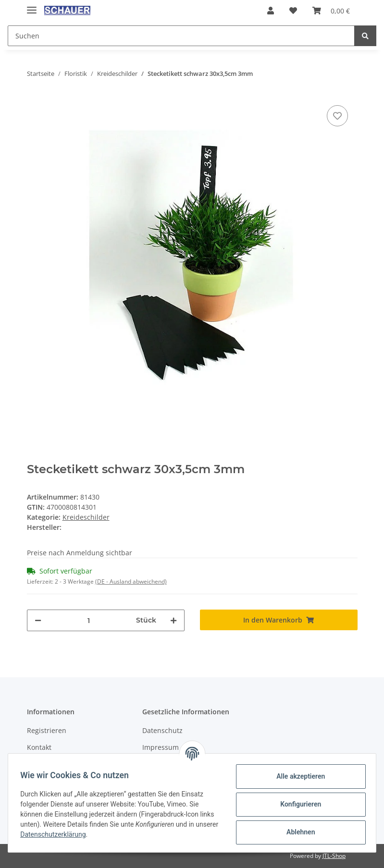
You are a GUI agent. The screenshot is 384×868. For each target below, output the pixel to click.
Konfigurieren (297, 804)
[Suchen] (181, 36)
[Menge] (89, 620)
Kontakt (39, 747)
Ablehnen (297, 832)
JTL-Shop (334, 856)
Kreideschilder (86, 517)
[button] (271, 11)
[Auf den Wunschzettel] (337, 116)
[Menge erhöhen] (173, 620)
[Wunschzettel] (293, 11)
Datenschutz (162, 730)
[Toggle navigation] (32, 6)
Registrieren (47, 730)
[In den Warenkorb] (279, 620)
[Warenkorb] (331, 11)
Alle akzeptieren (297, 776)
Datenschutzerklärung (80, 834)
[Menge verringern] (38, 620)
